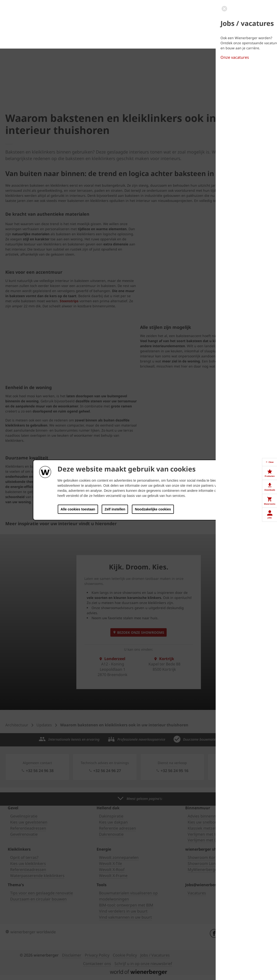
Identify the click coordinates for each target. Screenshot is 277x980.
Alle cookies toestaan (78, 509)
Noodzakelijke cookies (153, 509)
